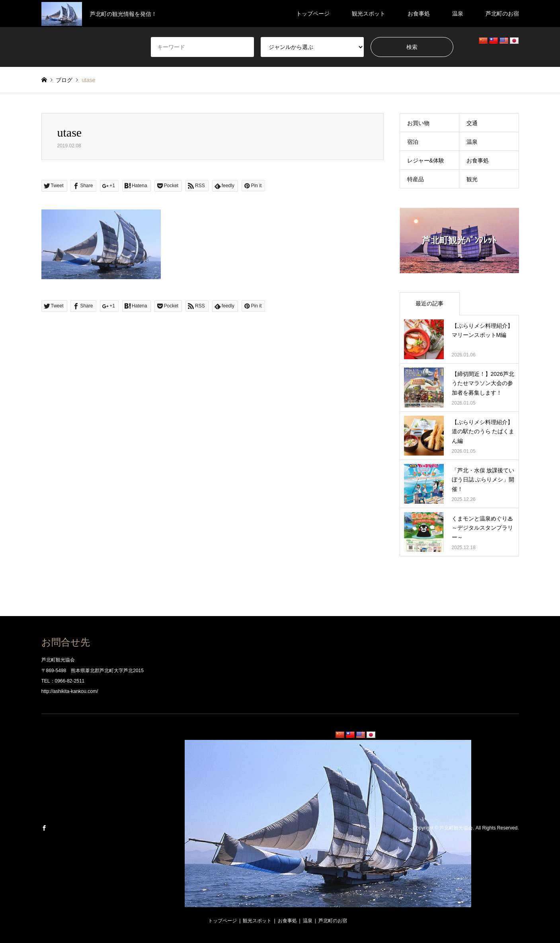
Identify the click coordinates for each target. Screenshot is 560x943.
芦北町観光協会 (456, 828)
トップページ (313, 14)
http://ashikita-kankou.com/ (70, 691)
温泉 (458, 14)
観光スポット (369, 14)
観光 (472, 179)
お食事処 (419, 14)
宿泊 (413, 142)
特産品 (416, 179)
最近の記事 (429, 303)
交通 (472, 123)
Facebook (44, 828)
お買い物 (418, 123)
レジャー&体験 (426, 160)
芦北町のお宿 (502, 14)
